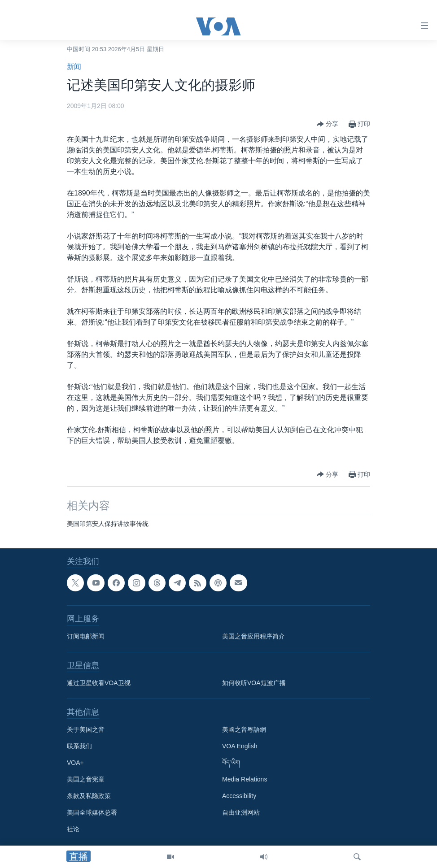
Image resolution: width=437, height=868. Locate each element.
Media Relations (245, 779)
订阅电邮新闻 (86, 636)
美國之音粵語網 (244, 729)
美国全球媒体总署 (92, 812)
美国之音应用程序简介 (253, 636)
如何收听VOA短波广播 (254, 683)
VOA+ (75, 763)
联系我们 (79, 746)
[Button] (328, 124)
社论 (73, 829)
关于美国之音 (86, 729)
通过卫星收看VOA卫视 (99, 683)
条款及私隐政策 (89, 796)
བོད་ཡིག (231, 763)
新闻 (74, 67)
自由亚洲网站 (241, 812)
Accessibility (239, 796)
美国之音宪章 (86, 779)
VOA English (240, 746)
